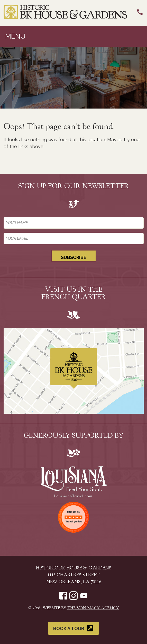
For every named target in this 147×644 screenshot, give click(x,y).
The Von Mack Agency (93, 608)
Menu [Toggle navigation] (15, 36)
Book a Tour (74, 628)
